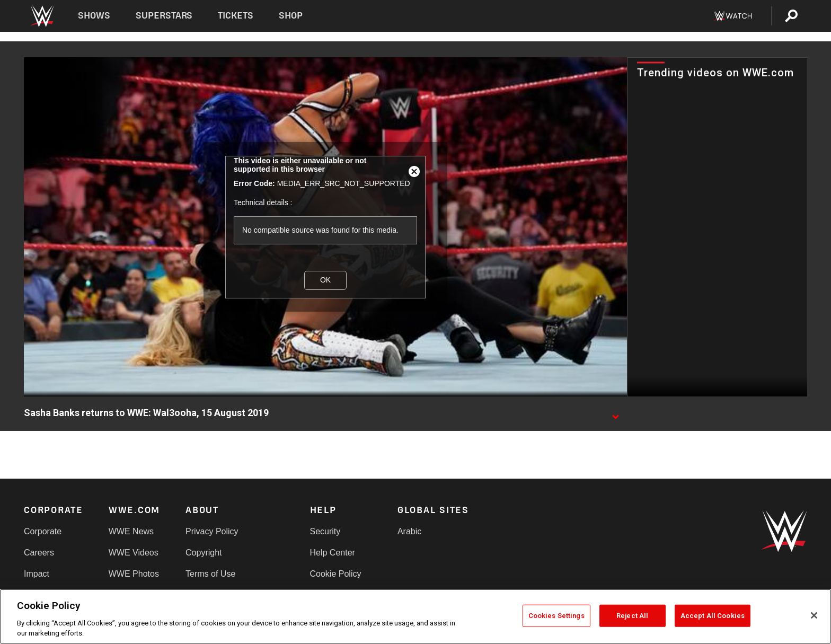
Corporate (43, 531)
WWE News (131, 531)
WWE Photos (134, 574)
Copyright (204, 553)
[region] (415, 616)
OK (325, 280)
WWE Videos (134, 553)
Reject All (632, 616)
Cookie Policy (336, 574)
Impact (37, 574)
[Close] (814, 615)
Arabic (409, 531)
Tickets (236, 16)
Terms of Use (210, 574)
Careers (39, 553)
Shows (94, 16)
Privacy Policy (212, 531)
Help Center (333, 553)
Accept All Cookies (713, 616)
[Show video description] (615, 413)
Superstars (164, 16)
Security (325, 531)
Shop (291, 16)
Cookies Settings (556, 616)
